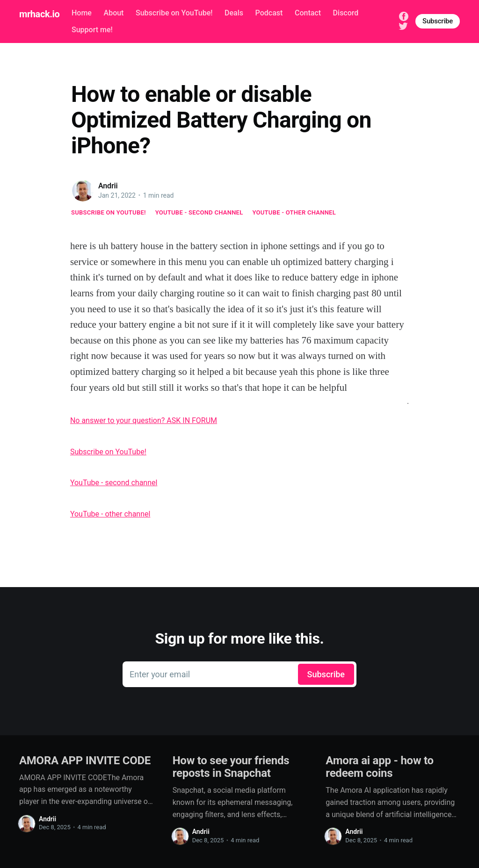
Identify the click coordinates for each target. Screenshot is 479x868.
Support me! (92, 30)
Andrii (108, 186)
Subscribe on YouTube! (174, 13)
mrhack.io (39, 14)
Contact (308, 13)
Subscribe (438, 21)
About (114, 13)
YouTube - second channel (199, 212)
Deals (234, 13)
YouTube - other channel (294, 212)
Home (82, 13)
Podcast (269, 13)
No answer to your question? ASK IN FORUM (144, 420)
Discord (346, 13)
